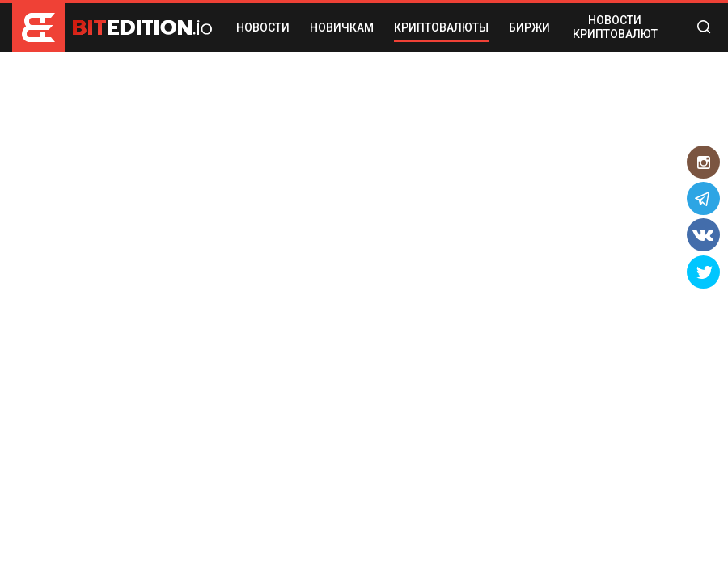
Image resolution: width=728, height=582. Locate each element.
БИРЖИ (529, 27)
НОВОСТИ (263, 27)
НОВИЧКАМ (342, 27)
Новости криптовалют (615, 27)
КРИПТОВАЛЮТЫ (441, 27)
